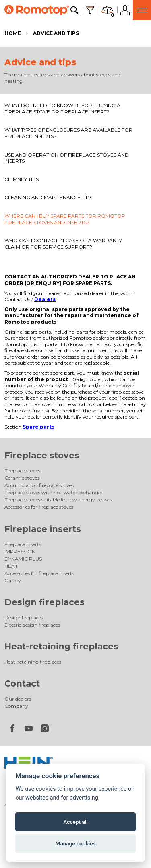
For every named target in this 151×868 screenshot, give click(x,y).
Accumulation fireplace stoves (39, 485)
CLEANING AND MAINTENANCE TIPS (48, 197)
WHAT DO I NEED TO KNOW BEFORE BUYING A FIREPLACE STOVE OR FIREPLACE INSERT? (62, 108)
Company (16, 706)
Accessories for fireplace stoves (39, 507)
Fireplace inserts (43, 529)
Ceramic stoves (22, 478)
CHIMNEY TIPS (22, 179)
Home (13, 33)
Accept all (75, 822)
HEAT (11, 566)
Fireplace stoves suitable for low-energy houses (58, 500)
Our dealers (18, 699)
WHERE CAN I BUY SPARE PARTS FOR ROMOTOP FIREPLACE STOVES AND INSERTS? (65, 219)
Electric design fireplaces (32, 625)
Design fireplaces (44, 602)
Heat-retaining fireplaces (61, 646)
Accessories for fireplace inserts (39, 573)
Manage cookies (75, 843)
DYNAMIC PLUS (23, 559)
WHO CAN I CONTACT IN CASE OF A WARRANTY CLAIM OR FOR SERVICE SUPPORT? (63, 244)
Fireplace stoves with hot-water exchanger (54, 492)
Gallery (13, 580)
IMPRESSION (20, 552)
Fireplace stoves (42, 455)
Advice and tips (56, 33)
